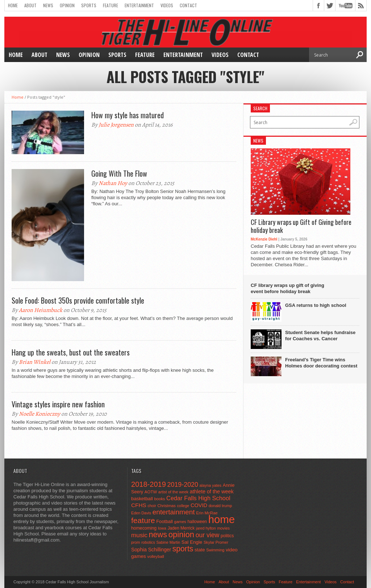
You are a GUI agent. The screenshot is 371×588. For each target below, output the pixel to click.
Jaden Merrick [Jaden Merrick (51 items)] (181, 528)
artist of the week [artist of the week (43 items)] (173, 492)
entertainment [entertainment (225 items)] (174, 512)
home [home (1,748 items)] (222, 519)
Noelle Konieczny (39, 414)
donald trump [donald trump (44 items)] (220, 506)
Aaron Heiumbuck (41, 310)
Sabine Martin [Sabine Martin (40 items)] (168, 542)
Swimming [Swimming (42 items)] (215, 550)
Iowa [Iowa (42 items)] (162, 528)
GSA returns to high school (316, 305)
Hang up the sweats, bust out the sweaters (71, 352)
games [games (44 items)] (180, 522)
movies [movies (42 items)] (224, 528)
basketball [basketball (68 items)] (142, 499)
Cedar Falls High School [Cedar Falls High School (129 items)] (198, 498)
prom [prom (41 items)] (136, 542)
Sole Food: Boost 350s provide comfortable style (78, 300)
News (48, 5)
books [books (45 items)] (160, 499)
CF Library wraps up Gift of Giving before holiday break (301, 226)
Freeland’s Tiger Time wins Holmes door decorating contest (321, 363)
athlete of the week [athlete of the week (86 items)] (212, 492)
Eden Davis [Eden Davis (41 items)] (141, 513)
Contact (188, 5)
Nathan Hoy (113, 183)
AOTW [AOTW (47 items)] (151, 492)
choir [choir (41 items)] (152, 506)
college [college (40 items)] (183, 506)
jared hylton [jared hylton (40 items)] (206, 528)
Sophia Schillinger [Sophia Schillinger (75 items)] (151, 550)
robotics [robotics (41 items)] (148, 542)
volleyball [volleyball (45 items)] (156, 556)
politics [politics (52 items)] (227, 536)
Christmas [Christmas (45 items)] (166, 506)
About (30, 5)
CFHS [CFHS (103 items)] (139, 505)
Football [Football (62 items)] (164, 521)
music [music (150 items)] (139, 535)
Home (13, 5)
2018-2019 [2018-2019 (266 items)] (149, 484)
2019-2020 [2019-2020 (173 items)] (183, 485)
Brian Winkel (35, 362)
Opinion (67, 5)
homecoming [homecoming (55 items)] (144, 528)
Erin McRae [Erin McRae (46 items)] (207, 513)
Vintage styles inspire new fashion (58, 404)
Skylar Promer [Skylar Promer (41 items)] (216, 542)
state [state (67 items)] (200, 550)
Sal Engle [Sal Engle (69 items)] (192, 542)
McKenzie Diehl (264, 239)
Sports (89, 5)
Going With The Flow (119, 173)
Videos (167, 5)
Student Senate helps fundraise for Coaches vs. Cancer (320, 336)
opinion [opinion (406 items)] (181, 534)
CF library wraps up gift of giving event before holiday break (287, 288)
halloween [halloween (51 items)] (197, 522)
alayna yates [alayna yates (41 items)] (210, 485)
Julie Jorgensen (116, 125)
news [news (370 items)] (158, 534)
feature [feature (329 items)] (143, 520)
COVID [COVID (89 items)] (199, 505)
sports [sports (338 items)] (183, 549)
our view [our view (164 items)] (208, 535)
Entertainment (139, 5)
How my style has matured (128, 115)
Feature (111, 5)
